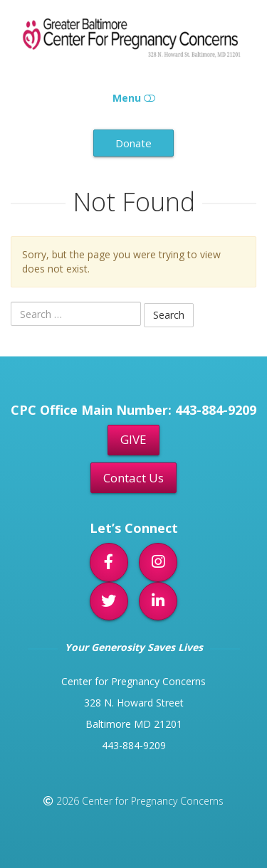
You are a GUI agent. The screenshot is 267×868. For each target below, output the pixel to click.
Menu (134, 98)
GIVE (133, 439)
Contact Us (133, 478)
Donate (133, 143)
